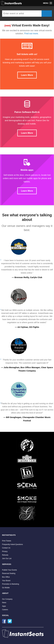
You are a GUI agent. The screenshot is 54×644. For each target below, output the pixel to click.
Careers (5, 610)
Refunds (5, 555)
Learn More (27, 75)
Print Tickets (7, 541)
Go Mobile (6, 588)
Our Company (7, 599)
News (4, 603)
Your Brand (6, 581)
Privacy (5, 551)
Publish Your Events (9, 570)
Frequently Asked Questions (12, 544)
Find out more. (31, 33)
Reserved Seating (9, 573)
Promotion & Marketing (11, 584)
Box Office (6, 577)
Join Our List (7, 558)
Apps (4, 606)
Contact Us (6, 548)
